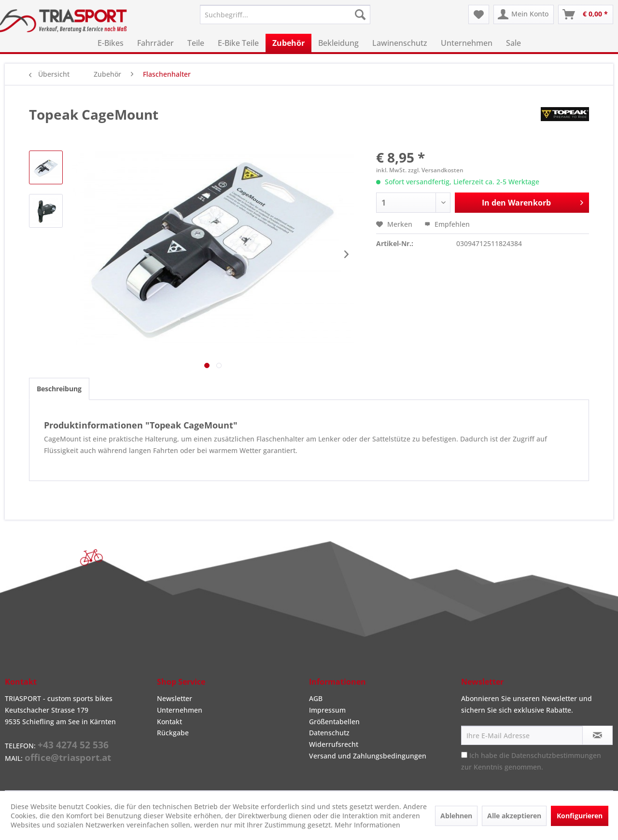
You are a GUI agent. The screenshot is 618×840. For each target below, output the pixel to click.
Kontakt (169, 722)
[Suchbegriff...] (285, 14)
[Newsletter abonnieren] (597, 735)
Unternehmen (180, 710)
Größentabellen (334, 722)
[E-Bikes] (111, 43)
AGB (316, 698)
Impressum (327, 710)
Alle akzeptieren (514, 816)
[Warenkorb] (586, 14)
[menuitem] (285, 14)
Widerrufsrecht (334, 744)
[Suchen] (360, 14)
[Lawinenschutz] (400, 43)
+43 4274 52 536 (73, 745)
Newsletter (175, 698)
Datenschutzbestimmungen (556, 755)
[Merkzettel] (479, 14)
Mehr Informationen (367, 825)
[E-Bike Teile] (238, 43)
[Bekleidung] (338, 43)
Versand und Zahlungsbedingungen (368, 756)
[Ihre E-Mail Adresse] (522, 735)
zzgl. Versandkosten (436, 170)
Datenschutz (329, 733)
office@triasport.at (68, 757)
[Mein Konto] (524, 14)
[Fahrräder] (155, 43)
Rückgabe (173, 733)
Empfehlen (447, 224)
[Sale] (513, 43)
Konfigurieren (580, 816)
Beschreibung (59, 389)
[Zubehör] (288, 43)
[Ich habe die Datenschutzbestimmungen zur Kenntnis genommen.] (464, 755)
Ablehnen (456, 816)
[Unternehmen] (467, 43)
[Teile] (196, 43)
